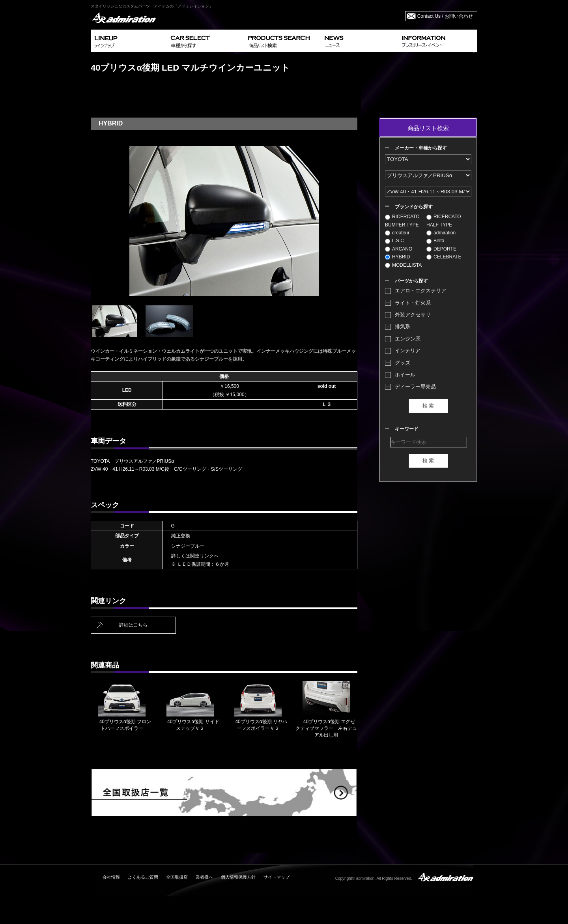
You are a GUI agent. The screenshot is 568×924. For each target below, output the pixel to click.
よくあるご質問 (143, 877)
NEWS (360, 41)
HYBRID (397, 257)
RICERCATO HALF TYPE (444, 221)
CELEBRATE (444, 257)
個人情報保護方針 (238, 877)
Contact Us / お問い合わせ (445, 16)
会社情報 (111, 877)
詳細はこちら (133, 625)
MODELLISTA (403, 265)
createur (397, 233)
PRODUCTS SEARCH (283, 41)
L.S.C (394, 241)
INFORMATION (438, 41)
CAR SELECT (206, 41)
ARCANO (399, 249)
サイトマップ (277, 877)
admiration (441, 233)
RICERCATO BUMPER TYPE (402, 221)
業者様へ (204, 877)
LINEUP (129, 41)
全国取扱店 (177, 877)
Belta (435, 241)
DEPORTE (441, 249)
